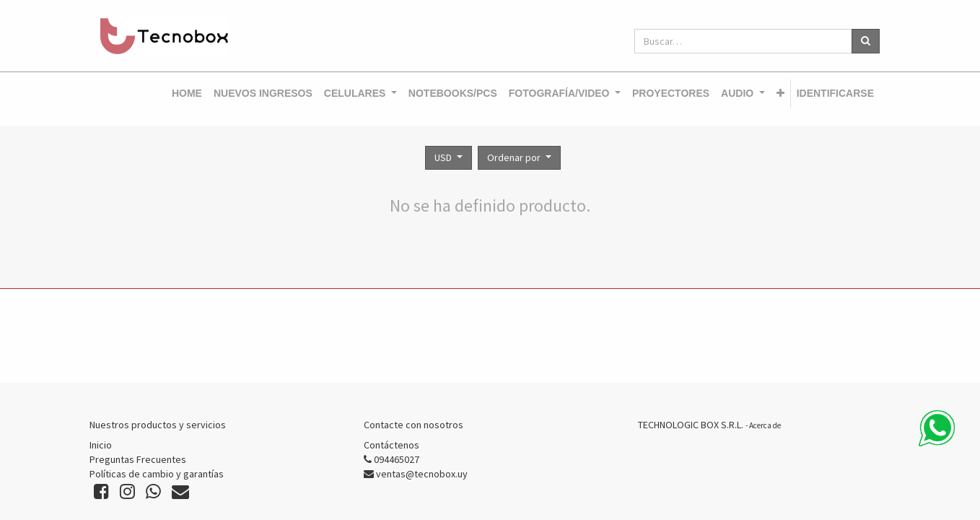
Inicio (101, 445)
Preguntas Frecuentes (138, 459)
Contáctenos (391, 445)
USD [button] (444, 157)
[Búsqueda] (866, 41)
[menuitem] (187, 94)
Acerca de (765, 425)
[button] (780, 94)
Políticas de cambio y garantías (157, 474)
